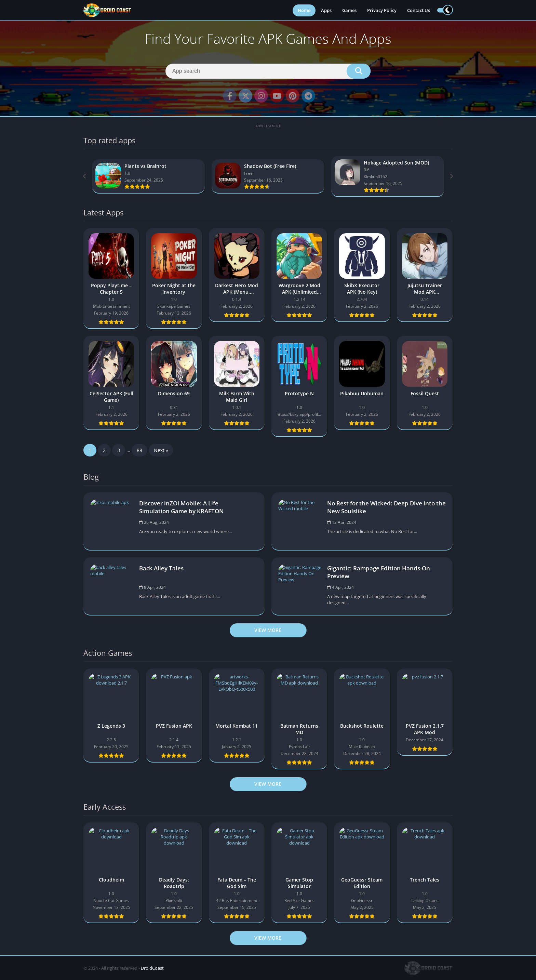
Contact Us (419, 10)
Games (349, 10)
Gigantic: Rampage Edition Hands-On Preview (379, 572)
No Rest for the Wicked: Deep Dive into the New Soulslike (386, 507)
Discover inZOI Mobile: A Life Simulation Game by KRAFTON (181, 507)
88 (139, 450)
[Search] (268, 71)
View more (268, 630)
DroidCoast (152, 968)
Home (304, 10)
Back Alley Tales (161, 568)
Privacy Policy (382, 10)
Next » (161, 450)
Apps (326, 10)
